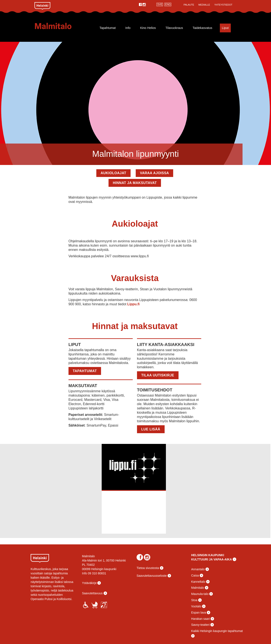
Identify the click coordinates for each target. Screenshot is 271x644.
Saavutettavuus (92, 593)
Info (128, 28)
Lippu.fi (134, 304)
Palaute (189, 5)
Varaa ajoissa (155, 173)
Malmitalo (60, 26)
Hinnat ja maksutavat (135, 183)
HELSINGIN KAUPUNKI (208, 555)
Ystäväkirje (89, 583)
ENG (168, 4)
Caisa (195, 575)
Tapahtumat (108, 28)
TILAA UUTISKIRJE (158, 375)
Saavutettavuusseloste (152, 576)
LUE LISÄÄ (151, 429)
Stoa (194, 600)
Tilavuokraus (174, 28)
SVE (160, 4)
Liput (225, 28)
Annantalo (198, 569)
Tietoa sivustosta (148, 568)
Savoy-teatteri (200, 625)
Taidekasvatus (203, 28)
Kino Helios (148, 28)
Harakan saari (200, 619)
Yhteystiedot (223, 5)
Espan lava (199, 613)
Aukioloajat (113, 173)
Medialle (204, 5)
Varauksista (135, 278)
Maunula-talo (200, 594)
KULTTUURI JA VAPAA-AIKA (211, 559)
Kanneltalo (198, 582)
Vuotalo (196, 606)
